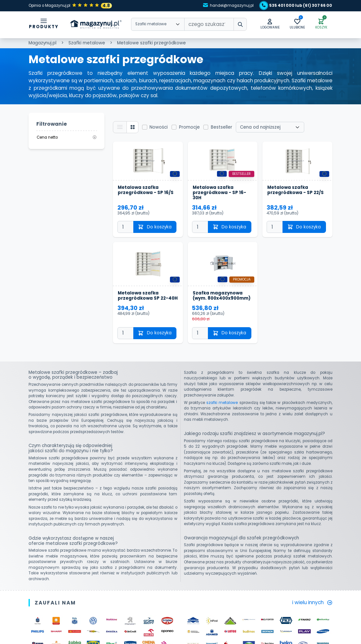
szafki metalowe (222, 403)
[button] (270, 24)
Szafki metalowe (87, 43)
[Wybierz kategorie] (158, 24)
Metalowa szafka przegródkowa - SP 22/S (295, 190)
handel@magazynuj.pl (229, 6)
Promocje (189, 127)
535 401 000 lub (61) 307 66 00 (297, 6)
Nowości (159, 127)
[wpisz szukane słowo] (240, 24)
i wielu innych (312, 602)
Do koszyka (155, 227)
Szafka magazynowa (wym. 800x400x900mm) (222, 296)
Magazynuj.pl (42, 43)
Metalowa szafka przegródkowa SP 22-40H (148, 296)
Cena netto (67, 137)
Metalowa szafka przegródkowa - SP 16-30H (219, 193)
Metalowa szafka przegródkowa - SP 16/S (146, 190)
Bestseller (222, 127)
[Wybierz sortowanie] (270, 127)
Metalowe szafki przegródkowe (151, 43)
